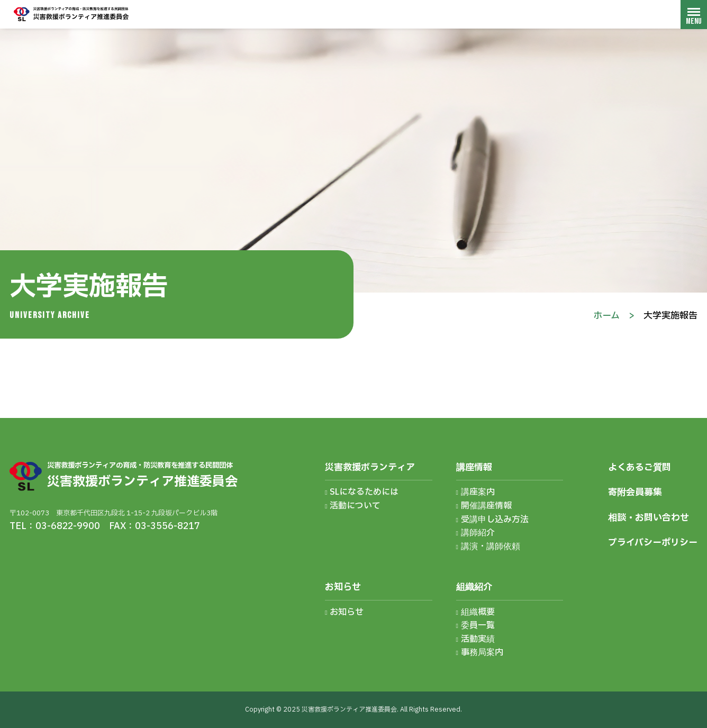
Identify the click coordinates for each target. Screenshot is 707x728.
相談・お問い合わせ (649, 518)
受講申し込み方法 (495, 520)
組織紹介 (474, 587)
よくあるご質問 (640, 467)
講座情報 (474, 467)
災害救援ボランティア (370, 467)
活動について (355, 506)
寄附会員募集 (635, 492)
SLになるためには (364, 492)
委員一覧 (478, 625)
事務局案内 (482, 652)
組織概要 (478, 612)
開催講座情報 (486, 506)
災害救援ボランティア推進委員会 (71, 14)
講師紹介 (478, 533)
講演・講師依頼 (491, 547)
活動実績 (478, 639)
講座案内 (478, 492)
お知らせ (343, 587)
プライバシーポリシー (653, 543)
